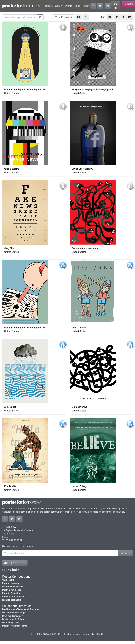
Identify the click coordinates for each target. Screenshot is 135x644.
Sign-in (116, 6)
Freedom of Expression (14, 597)
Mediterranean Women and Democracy (22, 609)
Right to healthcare (12, 600)
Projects (48, 6)
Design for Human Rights (15, 626)
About (86, 6)
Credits (101, 634)
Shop (77, 6)
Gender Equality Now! (13, 587)
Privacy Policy (89, 634)
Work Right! (8, 580)
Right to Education (11, 593)
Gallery (59, 6)
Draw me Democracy (12, 616)
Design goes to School (13, 619)
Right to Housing (11, 583)
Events (69, 6)
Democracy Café (10, 623)
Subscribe (125, 553)
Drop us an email (15, 563)
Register (128, 4)
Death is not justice (12, 590)
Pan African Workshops (14, 613)
